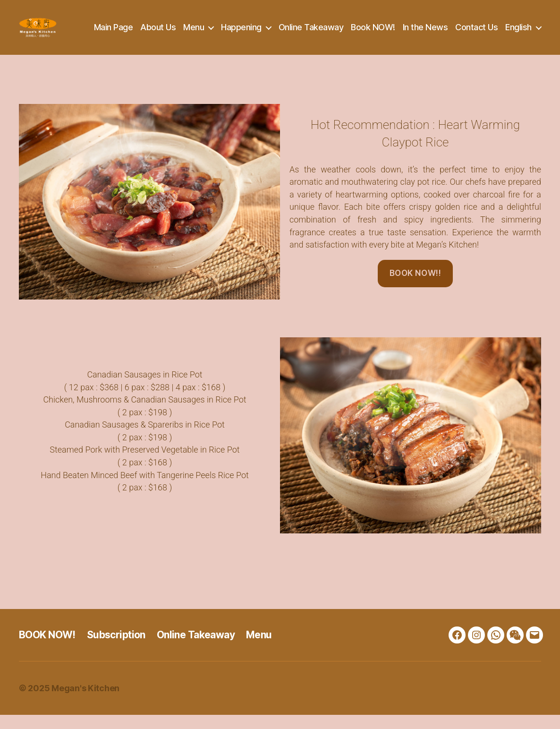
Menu (237, 27)
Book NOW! (416, 27)
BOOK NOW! (47, 649)
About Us (201, 27)
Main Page (157, 27)
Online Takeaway (354, 27)
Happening (285, 27)
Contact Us (520, 27)
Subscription (116, 649)
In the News (468, 27)
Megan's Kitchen (85, 702)
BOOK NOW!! (416, 287)
